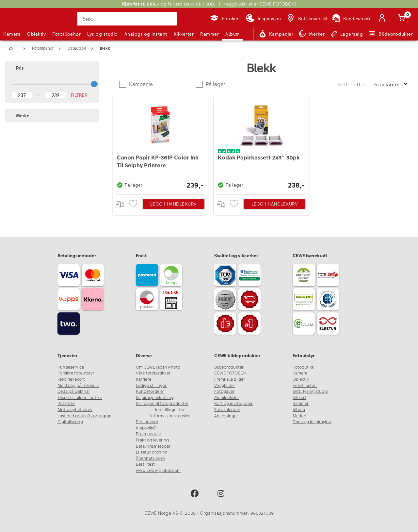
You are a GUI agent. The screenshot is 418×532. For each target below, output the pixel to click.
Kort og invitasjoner (233, 404)
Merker (299, 416)
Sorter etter (352, 84)
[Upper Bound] (56, 95)
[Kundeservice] (352, 19)
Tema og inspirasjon (312, 422)
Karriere (144, 379)
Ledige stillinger (151, 386)
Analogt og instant (146, 34)
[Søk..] (127, 19)
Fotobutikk (303, 367)
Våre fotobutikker (153, 373)
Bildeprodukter (229, 367)
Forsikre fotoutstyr (76, 373)
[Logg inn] (383, 19)
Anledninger (226, 416)
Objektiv (36, 34)
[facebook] (196, 495)
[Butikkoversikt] (307, 19)
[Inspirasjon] (263, 19)
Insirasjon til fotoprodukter (162, 404)
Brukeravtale (148, 434)
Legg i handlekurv (173, 204)
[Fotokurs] (225, 19)
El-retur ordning (152, 452)
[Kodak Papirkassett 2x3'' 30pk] (261, 144)
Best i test (145, 464)
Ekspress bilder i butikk (80, 398)
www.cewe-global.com (158, 471)
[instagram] (222, 495)
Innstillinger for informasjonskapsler (170, 413)
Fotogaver (224, 391)
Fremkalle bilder (230, 379)
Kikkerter (184, 34)
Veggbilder (225, 386)
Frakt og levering (152, 440)
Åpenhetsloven (151, 458)
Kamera (12, 34)
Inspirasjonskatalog (155, 398)
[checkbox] (134, 204)
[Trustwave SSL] (250, 276)
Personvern (147, 422)
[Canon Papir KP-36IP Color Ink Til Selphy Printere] (160, 144)
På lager (215, 84)
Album (233, 34)
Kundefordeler (150, 391)
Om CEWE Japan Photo (158, 367)
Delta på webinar (74, 391)
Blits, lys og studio (310, 391)
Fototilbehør (66, 34)
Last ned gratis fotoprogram (85, 416)
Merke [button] (20, 116)
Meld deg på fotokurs (78, 386)
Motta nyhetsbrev (75, 410)
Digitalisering (70, 422)
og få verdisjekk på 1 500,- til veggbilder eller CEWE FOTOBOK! (209, 4)
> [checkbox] (123, 204)
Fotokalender (227, 410)
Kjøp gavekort (71, 379)
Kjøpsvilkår (146, 428)
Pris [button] (17, 68)
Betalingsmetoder (153, 446)
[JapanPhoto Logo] (21, 24)
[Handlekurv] (403, 19)
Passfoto (66, 404)
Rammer (209, 34)
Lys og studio (103, 34)
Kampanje (140, 84)
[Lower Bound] (22, 95)
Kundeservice (71, 367)
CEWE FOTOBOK (230, 373)
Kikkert (299, 398)
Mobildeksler (227, 398)
